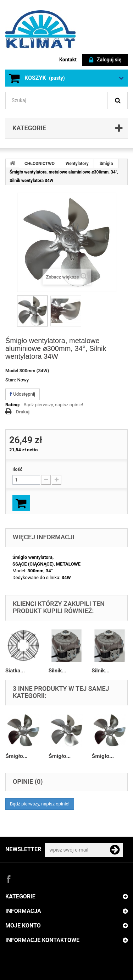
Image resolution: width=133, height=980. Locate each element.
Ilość (17, 469)
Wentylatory (77, 164)
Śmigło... (16, 756)
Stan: (11, 380)
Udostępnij (23, 394)
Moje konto (23, 926)
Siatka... (15, 671)
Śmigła (106, 164)
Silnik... (58, 671)
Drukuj (23, 412)
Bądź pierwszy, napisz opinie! (54, 405)
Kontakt (68, 60)
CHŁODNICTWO (40, 164)
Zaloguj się (105, 60)
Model (12, 371)
